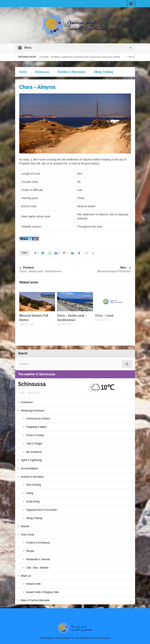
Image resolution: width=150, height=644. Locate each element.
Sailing (30, 493)
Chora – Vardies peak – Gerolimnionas (47, 269)
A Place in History (35, 435)
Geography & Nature (36, 427)
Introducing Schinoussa (32, 411)
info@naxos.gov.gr (102, 638)
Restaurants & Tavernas (38, 559)
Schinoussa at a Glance (38, 419)
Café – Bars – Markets (37, 568)
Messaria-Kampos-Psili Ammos (103, 269)
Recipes (30, 551)
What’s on (26, 576)
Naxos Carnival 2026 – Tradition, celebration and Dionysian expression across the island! (78, 57)
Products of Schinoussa (38, 543)
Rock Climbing (34, 485)
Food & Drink (27, 535)
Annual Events (33, 584)
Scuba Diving (33, 502)
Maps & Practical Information (35, 600)
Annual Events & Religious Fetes (43, 592)
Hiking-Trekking (104, 72)
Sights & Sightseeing (31, 460)
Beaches (25, 526)
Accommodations (30, 469)
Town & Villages (34, 444)
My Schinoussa (34, 452)
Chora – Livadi (104, 316)
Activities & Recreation (72, 72)
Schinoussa (42, 72)
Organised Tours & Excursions (42, 510)
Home (23, 72)
